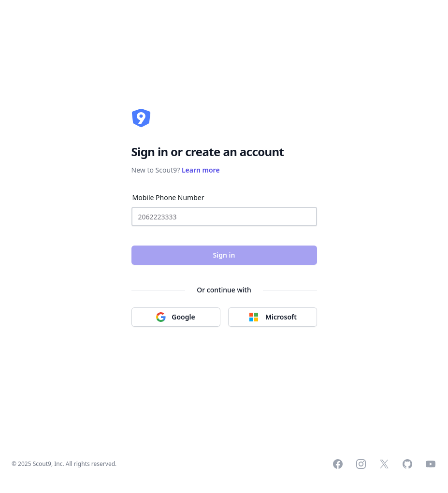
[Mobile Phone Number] (224, 217)
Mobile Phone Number (168, 197)
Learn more (201, 170)
